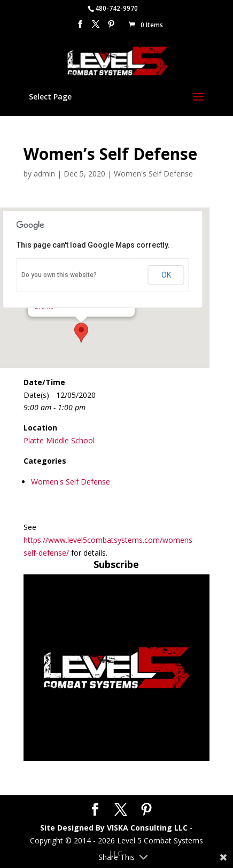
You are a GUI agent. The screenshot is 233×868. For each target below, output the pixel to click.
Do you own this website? (59, 275)
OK (166, 275)
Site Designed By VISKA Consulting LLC (114, 828)
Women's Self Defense (153, 174)
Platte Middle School (59, 440)
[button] (81, 333)
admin (44, 174)
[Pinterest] (111, 27)
